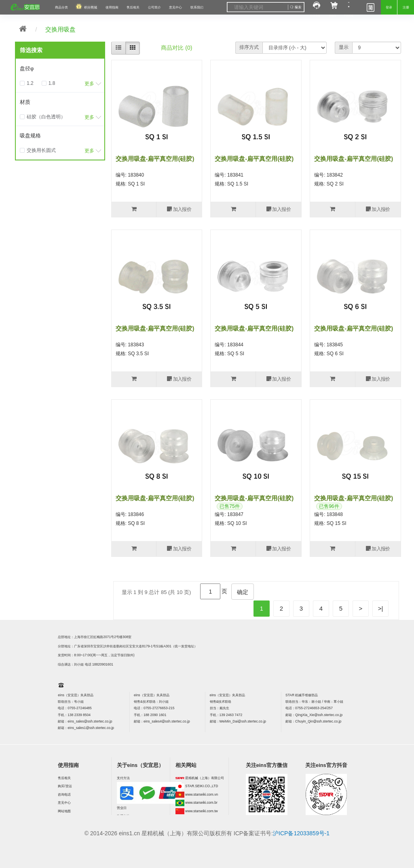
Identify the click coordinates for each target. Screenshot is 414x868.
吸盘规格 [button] (30, 136)
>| (381, 608)
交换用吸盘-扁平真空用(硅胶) (155, 159)
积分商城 (91, 7)
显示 (344, 47)
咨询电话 (64, 794)
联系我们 (197, 7)
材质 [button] (25, 102)
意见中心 (64, 803)
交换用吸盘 (60, 29)
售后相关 (133, 7)
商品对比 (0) (176, 48)
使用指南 (112, 7)
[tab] (60, 69)
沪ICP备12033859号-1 (301, 833)
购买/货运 (65, 786)
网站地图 (64, 811)
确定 (243, 592)
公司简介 (154, 7)
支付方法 (123, 778)
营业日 (122, 808)
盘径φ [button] (27, 68)
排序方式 (249, 47)
